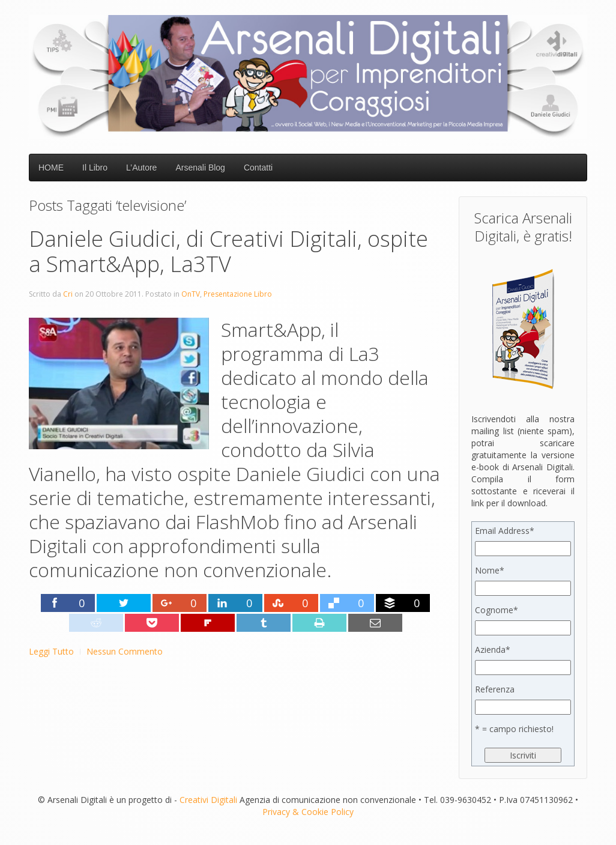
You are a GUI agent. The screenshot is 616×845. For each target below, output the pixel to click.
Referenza (495, 689)
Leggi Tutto (51, 651)
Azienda (493, 650)
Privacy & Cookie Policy (308, 812)
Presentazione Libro (238, 294)
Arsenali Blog (200, 168)
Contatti (258, 168)
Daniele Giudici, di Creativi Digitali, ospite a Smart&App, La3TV (228, 251)
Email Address (505, 531)
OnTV (191, 294)
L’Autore (141, 168)
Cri (68, 294)
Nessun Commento (125, 651)
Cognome (497, 610)
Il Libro (95, 168)
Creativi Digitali (208, 800)
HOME (51, 168)
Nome (490, 570)
